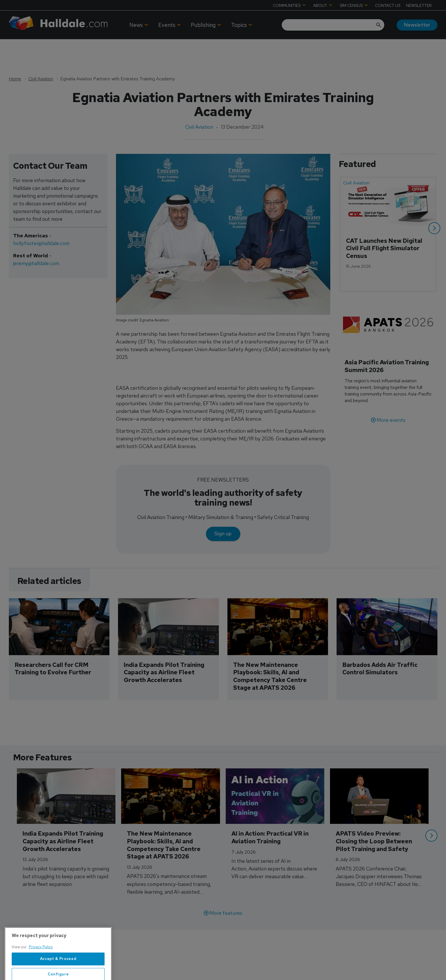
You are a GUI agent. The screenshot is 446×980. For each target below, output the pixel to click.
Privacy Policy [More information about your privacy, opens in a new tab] (41, 966)
